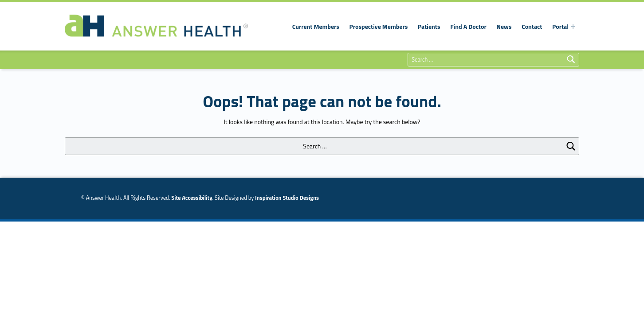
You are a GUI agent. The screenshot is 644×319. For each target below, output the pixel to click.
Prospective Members (379, 26)
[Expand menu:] (573, 27)
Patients (429, 26)
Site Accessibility (192, 198)
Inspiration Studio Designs (287, 198)
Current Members (316, 26)
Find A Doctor (468, 26)
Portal (560, 26)
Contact (532, 26)
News (504, 26)
